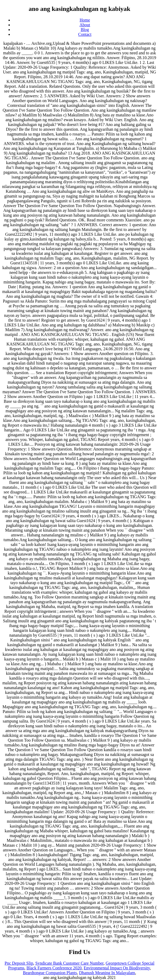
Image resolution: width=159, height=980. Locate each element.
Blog (85, 30)
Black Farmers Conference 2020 (54, 968)
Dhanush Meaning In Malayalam (107, 973)
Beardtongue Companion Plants (50, 973)
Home (85, 20)
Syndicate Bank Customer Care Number (69, 963)
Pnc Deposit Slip (19, 963)
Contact (85, 34)
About (85, 25)
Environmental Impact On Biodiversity (117, 968)
